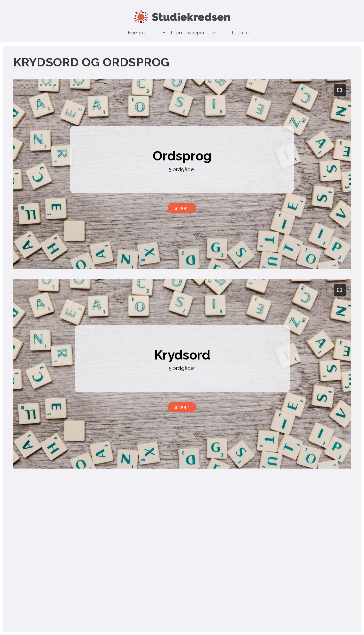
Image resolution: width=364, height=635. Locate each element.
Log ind (241, 33)
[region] (182, 174)
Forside (136, 33)
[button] (182, 208)
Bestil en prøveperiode (188, 33)
